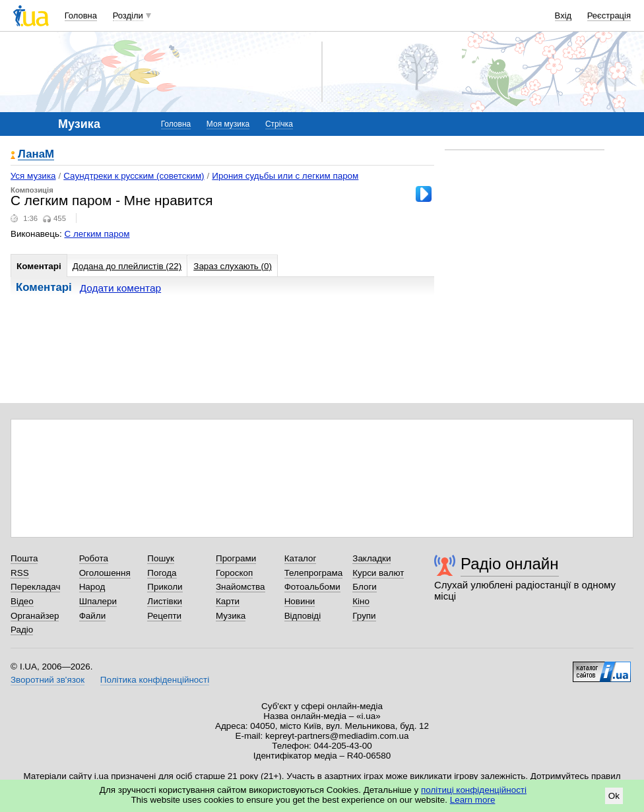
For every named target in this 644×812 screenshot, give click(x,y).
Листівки (165, 601)
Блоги (365, 587)
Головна (81, 16)
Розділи (128, 16)
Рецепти (164, 616)
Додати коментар (120, 288)
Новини (300, 601)
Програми (236, 558)
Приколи (165, 587)
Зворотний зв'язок (48, 680)
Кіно (361, 601)
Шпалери (98, 601)
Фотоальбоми (312, 587)
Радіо (22, 630)
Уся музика (33, 176)
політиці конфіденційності (474, 790)
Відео (22, 601)
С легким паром (97, 234)
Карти (228, 601)
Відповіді (303, 616)
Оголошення (105, 573)
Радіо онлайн (510, 564)
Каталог (301, 558)
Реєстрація (609, 16)
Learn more (473, 800)
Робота (94, 558)
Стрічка (279, 124)
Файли (93, 616)
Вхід (563, 16)
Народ (92, 587)
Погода (162, 573)
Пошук (161, 558)
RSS (20, 573)
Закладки (371, 558)
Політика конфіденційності (155, 680)
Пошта (24, 558)
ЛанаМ (36, 155)
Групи (364, 616)
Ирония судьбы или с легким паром (285, 176)
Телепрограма (314, 573)
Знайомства (241, 587)
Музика (231, 616)
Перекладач (35, 587)
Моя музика (228, 124)
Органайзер (35, 616)
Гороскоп (234, 573)
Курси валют (378, 573)
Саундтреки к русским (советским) (134, 176)
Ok (614, 796)
